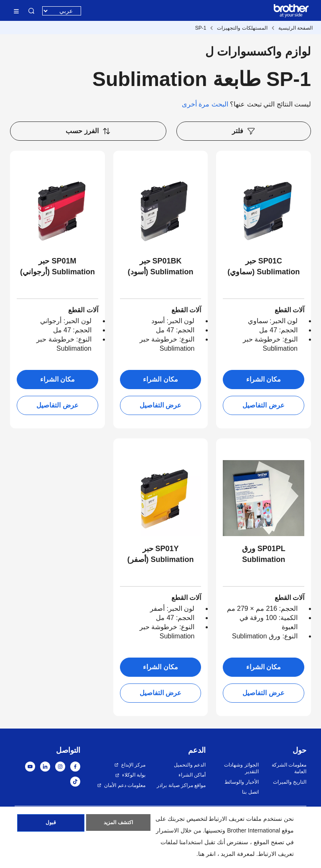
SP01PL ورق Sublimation (264, 554)
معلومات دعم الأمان (125, 785)
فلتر (244, 131)
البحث (31, 11)
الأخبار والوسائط (241, 782)
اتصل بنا (250, 792)
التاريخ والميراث (290, 782)
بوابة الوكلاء (134, 775)
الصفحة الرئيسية (296, 28)
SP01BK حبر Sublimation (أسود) (161, 266)
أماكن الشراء (192, 775)
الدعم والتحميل (190, 765)
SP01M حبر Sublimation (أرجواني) (57, 266)
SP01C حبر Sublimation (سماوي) (264, 266)
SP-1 (201, 28)
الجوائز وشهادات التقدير (241, 768)
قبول (51, 824)
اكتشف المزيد (118, 824)
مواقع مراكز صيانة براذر (181, 785)
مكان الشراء (264, 379)
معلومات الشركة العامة (289, 768)
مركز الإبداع (133, 765)
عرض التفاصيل (263, 405)
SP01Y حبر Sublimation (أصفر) (161, 554)
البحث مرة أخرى (205, 104)
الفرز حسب (88, 131)
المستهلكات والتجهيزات (242, 28)
